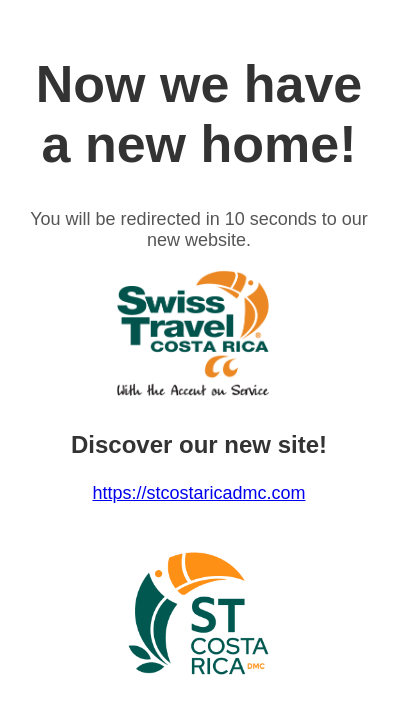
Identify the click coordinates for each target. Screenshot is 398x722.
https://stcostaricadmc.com (198, 493)
